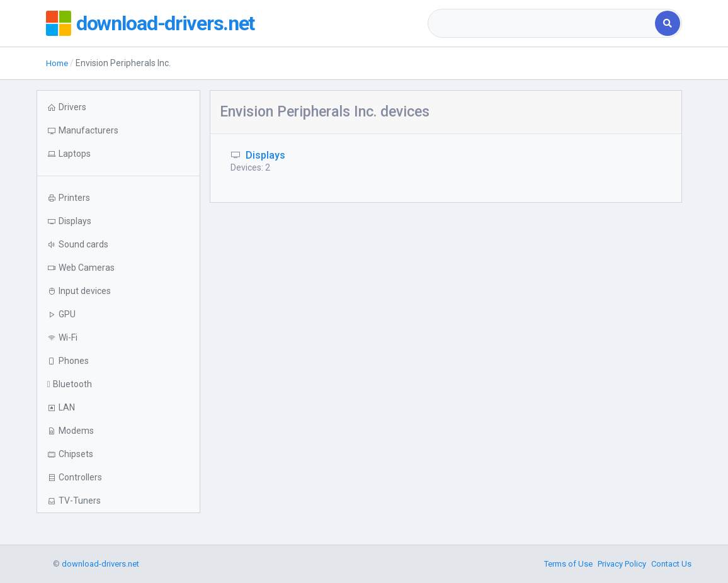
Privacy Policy (622, 564)
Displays (265, 155)
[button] (118, 154)
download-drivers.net (171, 23)
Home (58, 63)
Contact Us (671, 564)
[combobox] (543, 23)
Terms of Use (568, 564)
